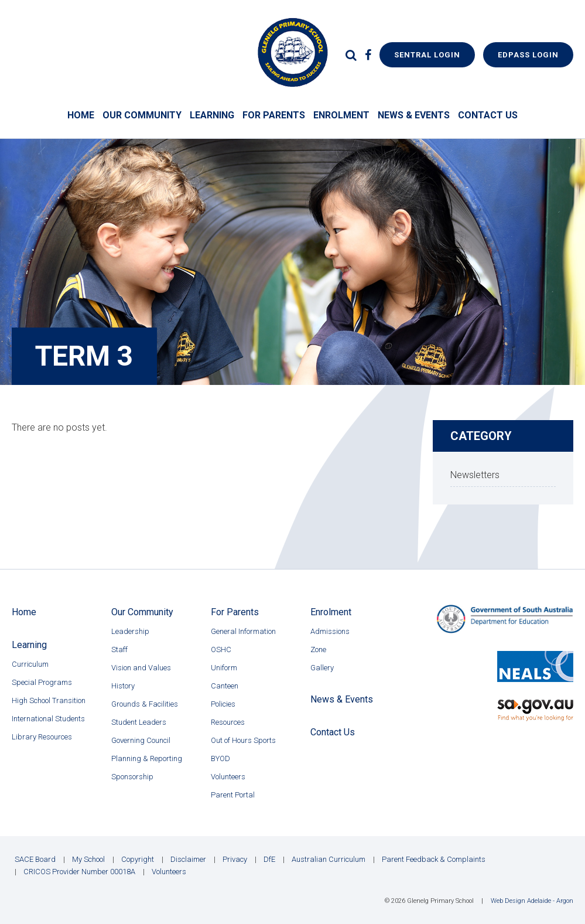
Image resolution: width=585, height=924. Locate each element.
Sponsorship (132, 777)
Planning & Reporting (147, 758)
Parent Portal (233, 795)
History (123, 686)
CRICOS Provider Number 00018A (79, 872)
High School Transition (49, 700)
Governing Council (141, 740)
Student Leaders (139, 722)
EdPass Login (528, 55)
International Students (48, 719)
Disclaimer (188, 859)
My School (88, 859)
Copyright (138, 859)
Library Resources (42, 737)
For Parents (274, 115)
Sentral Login (427, 55)
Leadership (130, 631)
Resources (228, 722)
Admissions (330, 631)
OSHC (221, 649)
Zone (318, 649)
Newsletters (475, 475)
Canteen (225, 686)
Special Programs (42, 682)
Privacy (235, 859)
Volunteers (228, 777)
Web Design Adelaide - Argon (532, 901)
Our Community (142, 115)
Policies (223, 704)
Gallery (322, 668)
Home (81, 115)
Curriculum (30, 664)
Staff (119, 649)
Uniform (224, 668)
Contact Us (488, 115)
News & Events (414, 115)
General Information (243, 631)
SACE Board (35, 859)
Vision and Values (141, 668)
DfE (269, 859)
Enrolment (341, 115)
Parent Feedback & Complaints (434, 859)
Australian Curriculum (329, 859)
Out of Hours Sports (243, 740)
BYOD (220, 758)
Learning (212, 115)
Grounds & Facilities (145, 704)
